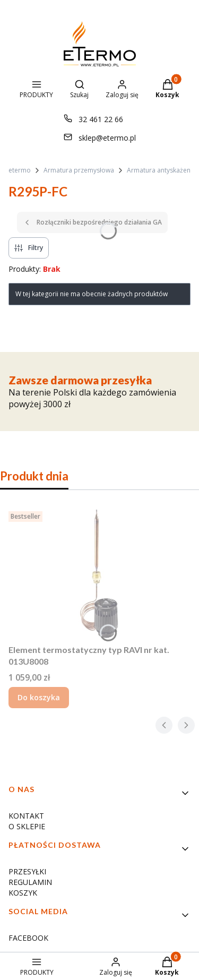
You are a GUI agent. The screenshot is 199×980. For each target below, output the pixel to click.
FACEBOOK (28, 938)
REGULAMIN (30, 882)
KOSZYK (23, 893)
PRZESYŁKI (27, 871)
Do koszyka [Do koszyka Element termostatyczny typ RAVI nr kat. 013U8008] (39, 697)
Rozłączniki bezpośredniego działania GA (92, 222)
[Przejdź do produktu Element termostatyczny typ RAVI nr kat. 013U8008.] (99, 573)
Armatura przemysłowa (79, 170)
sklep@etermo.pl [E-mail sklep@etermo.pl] (107, 138)
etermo (20, 170)
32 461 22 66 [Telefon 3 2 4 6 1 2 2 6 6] (101, 119)
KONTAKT (26, 816)
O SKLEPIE (27, 826)
